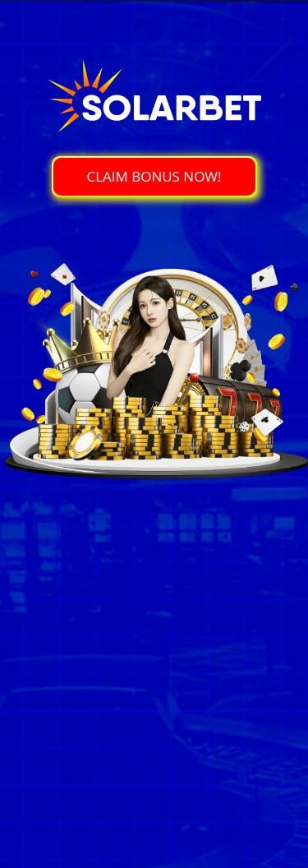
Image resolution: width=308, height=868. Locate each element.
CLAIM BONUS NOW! (154, 176)
